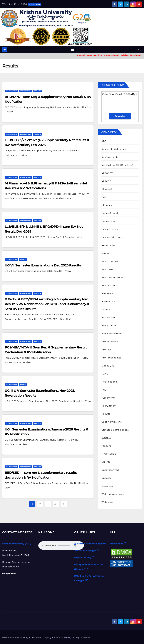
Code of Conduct (112, 213)
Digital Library (84, 558)
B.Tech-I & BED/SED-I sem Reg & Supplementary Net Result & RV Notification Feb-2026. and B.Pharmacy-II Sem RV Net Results (47, 304)
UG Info (106, 462)
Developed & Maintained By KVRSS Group (23, 637)
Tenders (106, 446)
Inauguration (109, 326)
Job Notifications (112, 334)
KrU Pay (106, 350)
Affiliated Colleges (87, 551)
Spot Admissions (111, 422)
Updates (106, 478)
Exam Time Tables (112, 277)
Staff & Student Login (90, 544)
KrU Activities (110, 342)
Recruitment (109, 406)
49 (56, 504)
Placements (108, 398)
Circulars (107, 205)
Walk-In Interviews (113, 494)
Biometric (107, 189)
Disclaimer (118, 544)
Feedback (107, 293)
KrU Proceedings (111, 358)
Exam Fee (107, 269)
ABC (104, 141)
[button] (139, 50)
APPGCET (107, 173)
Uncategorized (110, 470)
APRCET (106, 181)
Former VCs (108, 301)
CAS (104, 197)
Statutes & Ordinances (115, 430)
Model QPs (108, 366)
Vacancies (107, 486)
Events (105, 253)
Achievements (110, 157)
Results (37, 91)
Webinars (107, 502)
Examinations (11, 91)
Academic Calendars (114, 149)
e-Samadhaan (110, 245)
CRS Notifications (112, 237)
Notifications (26, 91)
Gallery (106, 310)
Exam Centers (110, 261)
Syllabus (106, 438)
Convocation (109, 221)
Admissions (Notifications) (117, 165)
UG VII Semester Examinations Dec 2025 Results (43, 265)
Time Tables (109, 454)
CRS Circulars (110, 229)
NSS (104, 390)
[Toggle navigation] (73, 50)
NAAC (105, 374)
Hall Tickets (108, 318)
